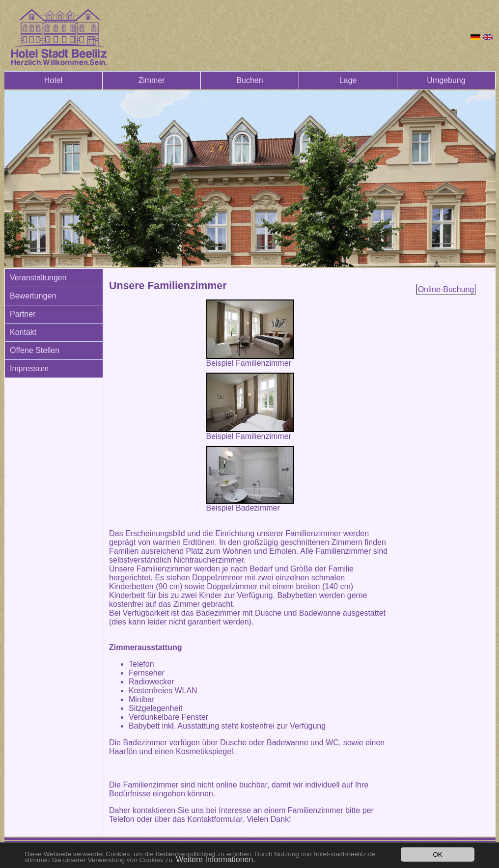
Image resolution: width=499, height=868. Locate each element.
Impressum (29, 368)
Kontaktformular (215, 819)
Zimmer (151, 80)
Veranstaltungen (38, 278)
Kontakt (23, 332)
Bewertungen (33, 296)
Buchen (249, 80)
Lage (348, 80)
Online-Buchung (446, 289)
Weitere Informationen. (216, 859)
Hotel (53, 80)
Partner (23, 314)
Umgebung (446, 80)
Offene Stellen (35, 350)
